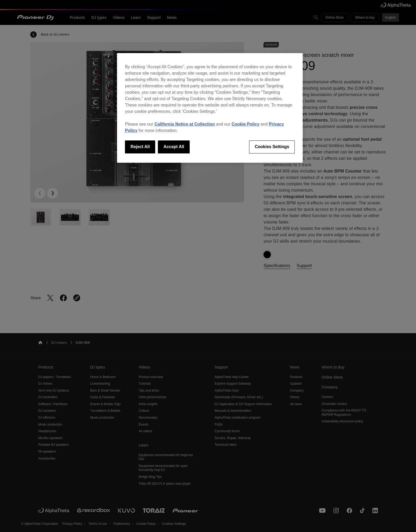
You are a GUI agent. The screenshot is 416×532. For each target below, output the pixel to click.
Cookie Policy (246, 124)
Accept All (174, 147)
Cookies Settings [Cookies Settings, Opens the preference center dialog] (272, 147)
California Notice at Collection (185, 124)
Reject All (140, 147)
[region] (210, 108)
